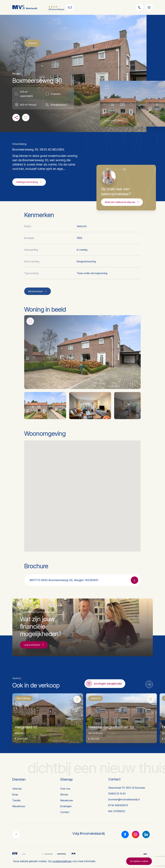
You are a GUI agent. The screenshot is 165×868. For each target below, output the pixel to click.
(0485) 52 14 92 (117, 794)
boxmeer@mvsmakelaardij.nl (124, 799)
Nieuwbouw (19, 806)
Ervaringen (66, 806)
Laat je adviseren (34, 645)
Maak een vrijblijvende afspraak (122, 203)
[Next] (149, 684)
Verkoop (17, 789)
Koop (15, 794)
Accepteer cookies (139, 861)
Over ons (65, 789)
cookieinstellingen (62, 861)
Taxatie (16, 800)
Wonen (64, 794)
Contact (65, 812)
